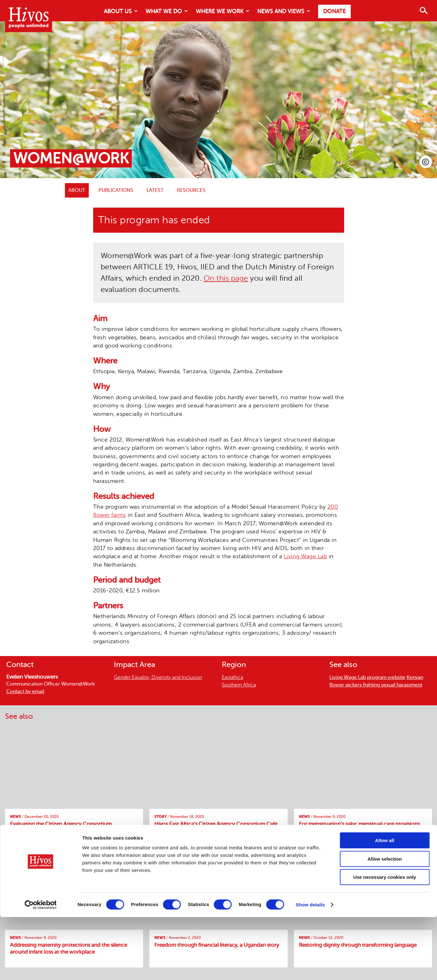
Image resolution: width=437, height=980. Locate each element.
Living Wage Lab (306, 556)
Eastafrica (232, 677)
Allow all (385, 903)
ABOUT (77, 190)
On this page (226, 278)
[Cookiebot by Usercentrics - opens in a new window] (41, 968)
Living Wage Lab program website (367, 677)
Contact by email (25, 691)
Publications (116, 190)
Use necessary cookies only (385, 940)
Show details (310, 968)
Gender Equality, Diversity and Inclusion (158, 677)
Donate (334, 11)
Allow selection (384, 922)
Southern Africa (239, 685)
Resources (191, 190)
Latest (155, 190)
